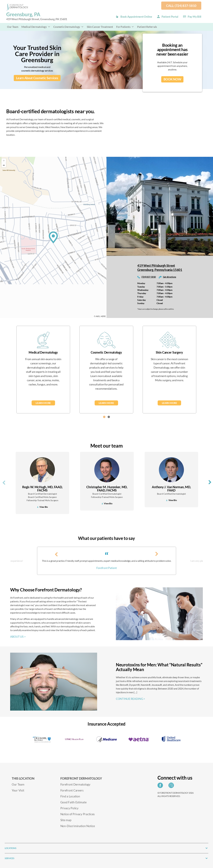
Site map (66, 820)
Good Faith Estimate (74, 802)
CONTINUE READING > (130, 699)
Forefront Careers (72, 790)
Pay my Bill (194, 17)
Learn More (43, 403)
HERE (103, 316)
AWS (98, 316)
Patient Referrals (147, 27)
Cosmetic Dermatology (68, 27)
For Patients (125, 27)
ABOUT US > (18, 637)
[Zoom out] (4, 165)
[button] (104, 417)
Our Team (13, 27)
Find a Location (70, 796)
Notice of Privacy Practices (78, 814)
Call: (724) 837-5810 (181, 6)
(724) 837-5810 (149, 277)
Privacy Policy (69, 808)
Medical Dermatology (36, 27)
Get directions (170, 277)
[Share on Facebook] (161, 786)
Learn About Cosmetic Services (37, 78)
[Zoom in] (4, 161)
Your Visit (18, 790)
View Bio (42, 507)
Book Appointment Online (136, 17)
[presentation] (4, 482)
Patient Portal (170, 17)
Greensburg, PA (37, 16)
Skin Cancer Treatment (100, 27)
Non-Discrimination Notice (78, 826)
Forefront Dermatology (75, 784)
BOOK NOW (172, 79)
